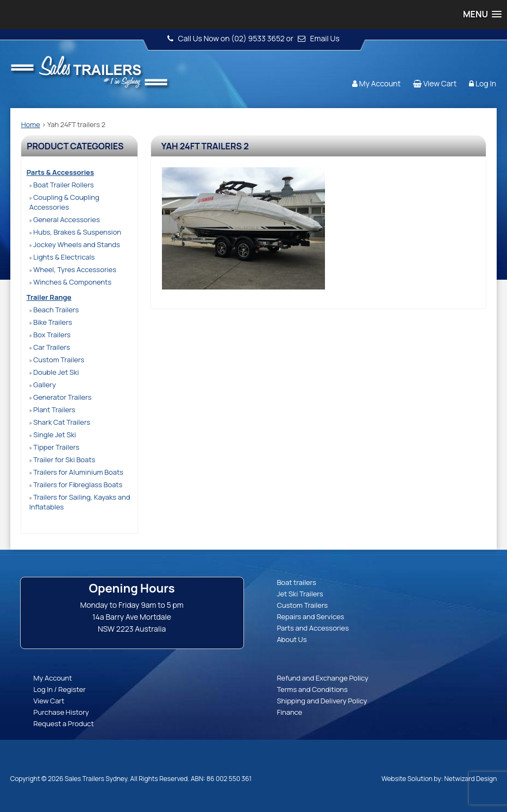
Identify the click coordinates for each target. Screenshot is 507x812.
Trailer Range (49, 297)
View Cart (440, 83)
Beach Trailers (54, 310)
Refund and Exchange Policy (322, 678)
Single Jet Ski (53, 435)
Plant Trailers (52, 410)
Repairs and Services (310, 616)
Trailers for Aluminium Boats (76, 472)
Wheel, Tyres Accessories (73, 269)
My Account (380, 83)
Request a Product (64, 723)
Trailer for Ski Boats (62, 459)
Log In (486, 83)
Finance (289, 712)
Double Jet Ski (54, 372)
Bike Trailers (51, 322)
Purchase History (61, 712)
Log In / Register (60, 689)
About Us (292, 639)
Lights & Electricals (62, 257)
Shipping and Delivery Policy (322, 701)
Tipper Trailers (54, 447)
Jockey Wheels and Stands (75, 244)
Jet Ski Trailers (300, 594)
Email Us (325, 38)
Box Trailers (50, 335)
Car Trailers (50, 347)
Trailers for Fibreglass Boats (76, 484)
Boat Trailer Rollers (62, 185)
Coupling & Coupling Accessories (64, 202)
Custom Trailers (57, 360)
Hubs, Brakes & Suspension (75, 232)
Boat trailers (296, 582)
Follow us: (465, 62)
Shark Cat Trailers (60, 422)
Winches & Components (70, 282)
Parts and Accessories (313, 628)
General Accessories (65, 219)
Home (31, 124)
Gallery (43, 385)
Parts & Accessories (60, 172)
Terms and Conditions (312, 689)
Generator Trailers (61, 397)
